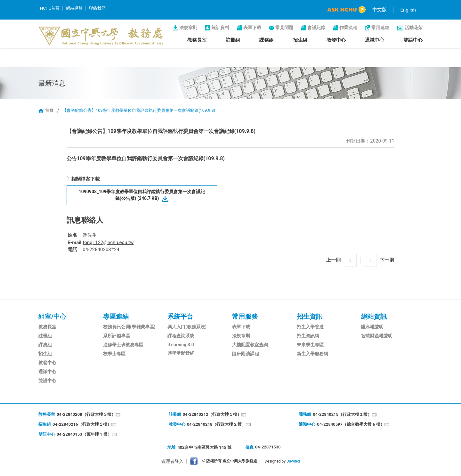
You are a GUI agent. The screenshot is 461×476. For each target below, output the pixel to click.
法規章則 (188, 28)
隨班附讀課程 (246, 354)
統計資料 (220, 28)
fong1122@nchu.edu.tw (108, 242)
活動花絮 (414, 28)
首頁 (49, 110)
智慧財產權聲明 (377, 336)
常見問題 (284, 28)
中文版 (380, 10)
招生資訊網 (308, 336)
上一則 (333, 260)
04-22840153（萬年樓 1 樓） (84, 434)
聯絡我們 (97, 8)
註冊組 (233, 40)
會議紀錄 (316, 28)
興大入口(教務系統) (187, 327)
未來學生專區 (310, 345)
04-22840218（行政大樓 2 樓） (217, 424)
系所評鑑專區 (117, 336)
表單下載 (252, 28)
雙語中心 (413, 40)
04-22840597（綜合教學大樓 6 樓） (351, 424)
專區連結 (116, 316)
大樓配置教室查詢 (250, 345)
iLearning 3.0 (181, 345)
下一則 (387, 260)
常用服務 (245, 316)
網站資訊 (374, 316)
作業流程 (348, 28)
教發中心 (336, 40)
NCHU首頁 (50, 8)
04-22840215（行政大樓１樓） (342, 414)
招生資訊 (310, 316)
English (408, 10)
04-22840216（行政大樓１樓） (82, 424)
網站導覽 (74, 8)
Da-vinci (293, 461)
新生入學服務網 (312, 354)
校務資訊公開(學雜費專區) (129, 327)
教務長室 (197, 40)
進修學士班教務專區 (123, 345)
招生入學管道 (310, 327)
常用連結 (380, 28)
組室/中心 (52, 316)
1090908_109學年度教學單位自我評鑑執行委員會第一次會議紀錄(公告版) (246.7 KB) (142, 195)
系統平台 (180, 316)
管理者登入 (172, 461)
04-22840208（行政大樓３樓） (86, 414)
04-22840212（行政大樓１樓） (212, 414)
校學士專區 (114, 354)
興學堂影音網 (181, 353)
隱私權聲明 (372, 327)
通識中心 (375, 40)
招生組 (300, 40)
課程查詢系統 (181, 336)
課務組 (267, 40)
